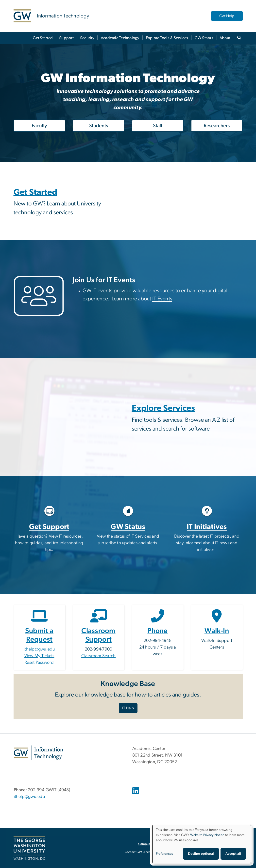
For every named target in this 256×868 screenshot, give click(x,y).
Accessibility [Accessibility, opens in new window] (152, 852)
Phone (157, 631)
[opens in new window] (136, 794)
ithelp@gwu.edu (39, 649)
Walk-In (217, 631)
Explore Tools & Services (167, 38)
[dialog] (202, 844)
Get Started (43, 38)
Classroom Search (99, 656)
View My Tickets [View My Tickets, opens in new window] (39, 656)
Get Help (227, 16)
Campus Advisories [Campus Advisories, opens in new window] (152, 844)
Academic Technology (120, 38)
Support (66, 38)
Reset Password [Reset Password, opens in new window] (39, 663)
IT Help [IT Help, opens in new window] (128, 708)
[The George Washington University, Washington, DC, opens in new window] (29, 848)
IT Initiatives (207, 527)
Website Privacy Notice (207, 835)
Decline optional (201, 854)
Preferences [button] (165, 854)
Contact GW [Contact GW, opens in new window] (133, 852)
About (225, 38)
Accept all (233, 854)
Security (87, 38)
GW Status (204, 38)
